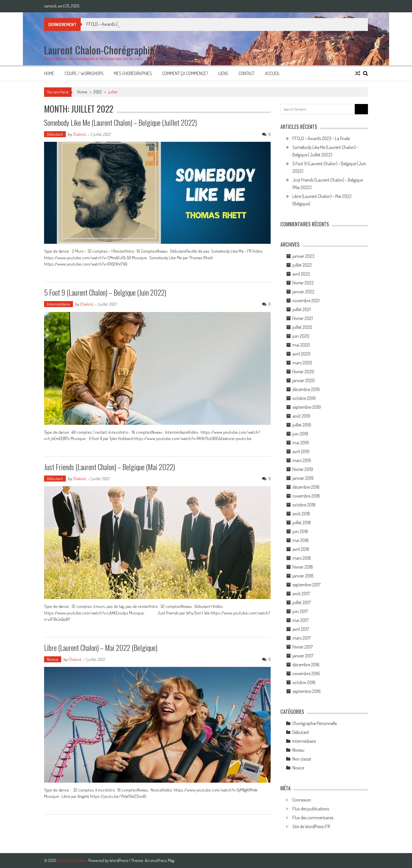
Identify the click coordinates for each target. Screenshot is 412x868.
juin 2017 (300, 611)
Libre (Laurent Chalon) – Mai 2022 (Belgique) (101, 648)
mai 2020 (301, 345)
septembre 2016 (307, 691)
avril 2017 (301, 629)
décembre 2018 (306, 487)
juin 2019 (300, 434)
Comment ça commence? (185, 73)
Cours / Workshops (84, 73)
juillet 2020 (302, 327)
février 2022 (303, 283)
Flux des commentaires (313, 818)
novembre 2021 (306, 301)
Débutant (55, 134)
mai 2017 (300, 620)
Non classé (302, 759)
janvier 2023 (303, 256)
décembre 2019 (306, 389)
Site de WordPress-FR (311, 826)
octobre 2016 (304, 682)
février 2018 (303, 567)
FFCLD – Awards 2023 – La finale (321, 138)
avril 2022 (301, 274)
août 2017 (301, 594)
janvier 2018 (303, 576)
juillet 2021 (302, 309)
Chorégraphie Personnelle (315, 723)
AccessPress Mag (160, 860)
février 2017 (303, 647)
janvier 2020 (304, 380)
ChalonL (80, 134)
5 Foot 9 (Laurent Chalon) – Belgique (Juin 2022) (105, 292)
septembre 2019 (307, 407)
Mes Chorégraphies (133, 73)
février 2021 (303, 318)
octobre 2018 (304, 505)
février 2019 (303, 469)
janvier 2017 (303, 656)
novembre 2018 (306, 496)
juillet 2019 (302, 425)
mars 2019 (302, 460)
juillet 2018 (302, 523)
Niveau (298, 750)
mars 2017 (302, 638)
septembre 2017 (306, 585)
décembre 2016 (306, 665)
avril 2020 (301, 354)
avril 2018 (301, 549)
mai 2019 (301, 443)
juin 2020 (301, 336)
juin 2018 (300, 531)
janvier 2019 (303, 478)
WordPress (119, 860)
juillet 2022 (302, 265)
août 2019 (301, 416)
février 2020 (303, 372)
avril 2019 (301, 451)
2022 (98, 92)
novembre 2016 (306, 673)
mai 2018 (301, 540)
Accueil (272, 73)
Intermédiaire (59, 304)
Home (49, 73)
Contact (247, 73)
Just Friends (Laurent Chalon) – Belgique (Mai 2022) (109, 467)
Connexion (302, 800)
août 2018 (301, 514)
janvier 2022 (303, 292)
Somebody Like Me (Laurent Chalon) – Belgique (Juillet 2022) (120, 122)
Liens (223, 73)
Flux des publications (311, 809)
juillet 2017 (302, 602)
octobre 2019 (304, 398)
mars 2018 (302, 558)
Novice (53, 659)
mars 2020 (302, 363)
